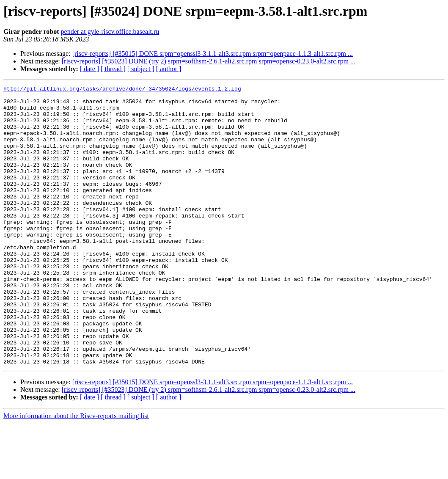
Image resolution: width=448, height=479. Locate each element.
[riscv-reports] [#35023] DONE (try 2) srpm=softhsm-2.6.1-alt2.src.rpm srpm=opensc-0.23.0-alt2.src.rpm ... (209, 61)
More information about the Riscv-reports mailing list (76, 472)
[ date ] (89, 69)
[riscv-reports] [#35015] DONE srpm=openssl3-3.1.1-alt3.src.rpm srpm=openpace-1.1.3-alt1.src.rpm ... (213, 54)
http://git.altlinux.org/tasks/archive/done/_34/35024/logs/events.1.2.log (122, 90)
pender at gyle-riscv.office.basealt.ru (110, 32)
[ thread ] (113, 69)
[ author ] (169, 69)
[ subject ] (141, 69)
